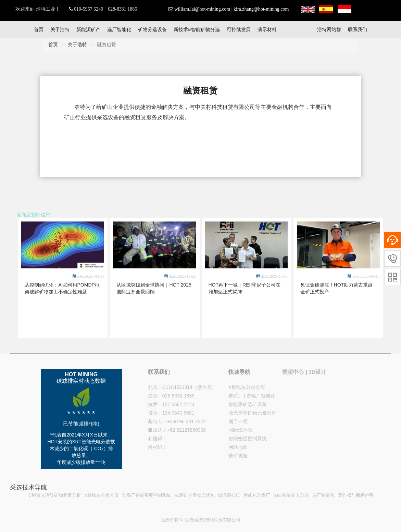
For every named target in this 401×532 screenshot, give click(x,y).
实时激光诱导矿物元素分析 (54, 495)
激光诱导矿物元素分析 (252, 413)
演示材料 (267, 29)
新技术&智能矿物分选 (197, 29)
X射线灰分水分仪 (247, 387)
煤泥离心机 (229, 495)
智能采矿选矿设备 (248, 404)
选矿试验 (238, 456)
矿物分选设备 (152, 29)
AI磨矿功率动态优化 (195, 495)
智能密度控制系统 (248, 439)
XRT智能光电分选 (291, 495)
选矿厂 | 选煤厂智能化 (252, 396)
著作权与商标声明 (356, 495)
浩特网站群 (329, 29)
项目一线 (238, 421)
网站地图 (238, 447)
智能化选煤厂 (257, 495)
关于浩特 (60, 29)
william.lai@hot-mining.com (202, 9)
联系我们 (358, 29)
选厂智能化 (119, 29)
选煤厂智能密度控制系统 (146, 495)
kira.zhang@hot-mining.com (261, 9)
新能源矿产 (88, 29)
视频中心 (293, 372)
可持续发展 (239, 29)
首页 (39, 29)
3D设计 (317, 372)
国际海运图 (240, 430)
